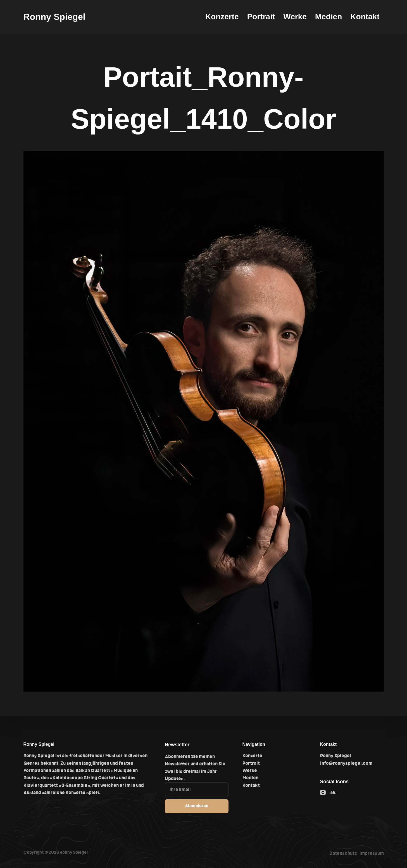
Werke (295, 17)
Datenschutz (343, 853)
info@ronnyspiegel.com (346, 763)
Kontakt (365, 17)
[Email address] (197, 789)
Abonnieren (197, 806)
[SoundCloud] (333, 792)
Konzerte (222, 17)
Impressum (372, 853)
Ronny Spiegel (54, 17)
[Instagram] (323, 792)
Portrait (261, 17)
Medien (329, 17)
